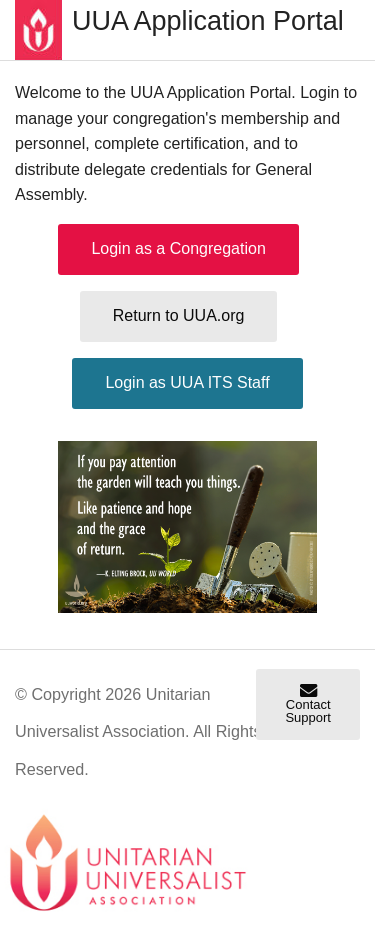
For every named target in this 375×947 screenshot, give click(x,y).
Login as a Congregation (178, 248)
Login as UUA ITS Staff (187, 382)
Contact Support (308, 704)
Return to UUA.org (179, 315)
